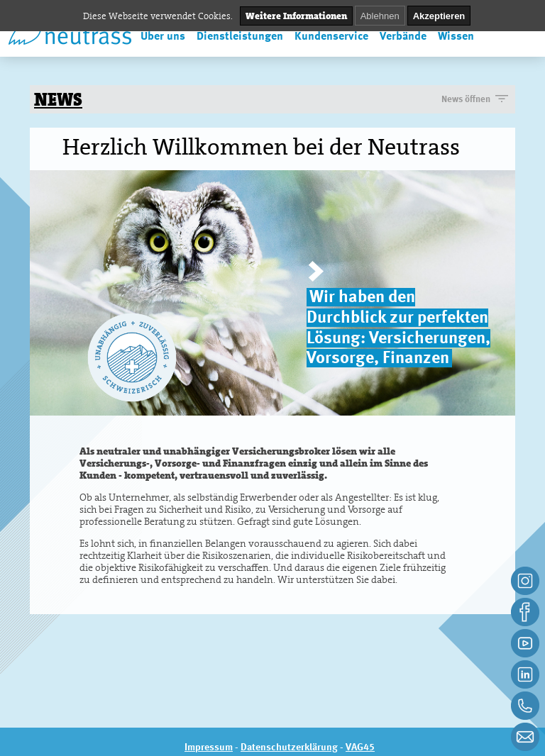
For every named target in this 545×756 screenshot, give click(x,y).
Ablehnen (380, 16)
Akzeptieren (439, 16)
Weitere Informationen (296, 16)
